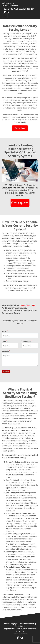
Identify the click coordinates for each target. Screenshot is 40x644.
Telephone (27, 341)
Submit (6, 371)
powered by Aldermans (20, 634)
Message (6, 351)
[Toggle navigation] (5, 16)
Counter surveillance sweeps (17, 281)
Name (5, 331)
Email (4, 341)
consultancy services (13, 188)
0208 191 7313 (28, 305)
